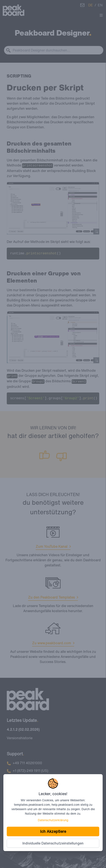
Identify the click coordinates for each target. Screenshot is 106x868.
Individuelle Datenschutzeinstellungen (53, 843)
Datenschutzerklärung (53, 820)
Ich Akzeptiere (53, 831)
